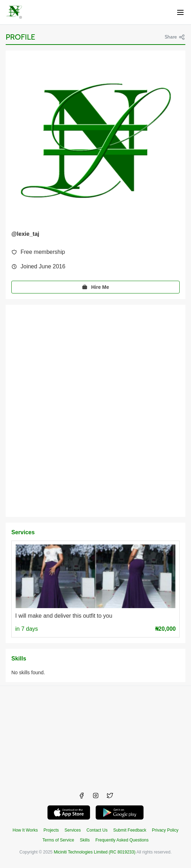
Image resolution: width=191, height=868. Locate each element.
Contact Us (97, 830)
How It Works (25, 830)
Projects (51, 830)
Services (73, 830)
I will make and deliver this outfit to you (64, 616)
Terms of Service (58, 840)
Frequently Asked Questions (122, 840)
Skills (85, 840)
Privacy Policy (165, 830)
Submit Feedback (130, 830)
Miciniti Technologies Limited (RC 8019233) (95, 852)
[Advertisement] (95, 735)
